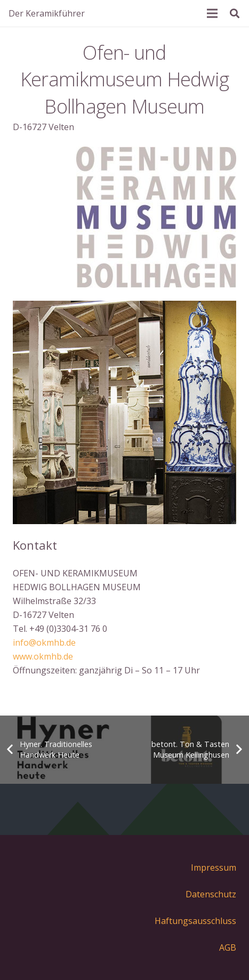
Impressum (214, 867)
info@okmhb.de (44, 642)
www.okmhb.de (43, 656)
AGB (228, 947)
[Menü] (212, 13)
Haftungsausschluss (195, 921)
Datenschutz (211, 894)
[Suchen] (235, 13)
